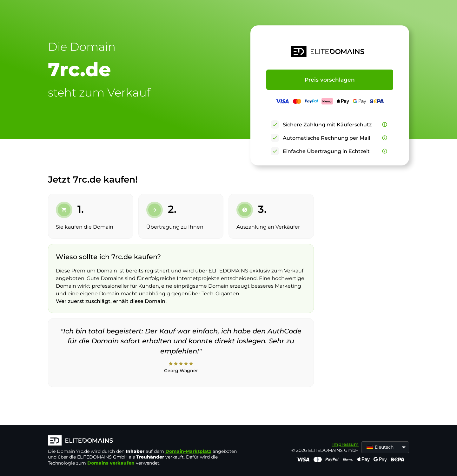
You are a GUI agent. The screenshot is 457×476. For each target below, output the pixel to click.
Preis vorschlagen (330, 80)
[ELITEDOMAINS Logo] (143, 441)
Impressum (345, 444)
